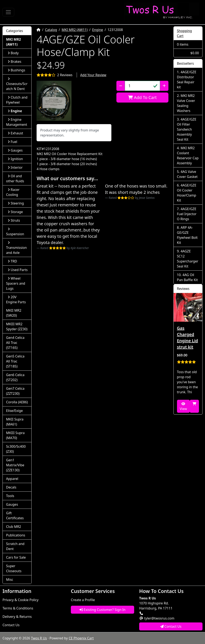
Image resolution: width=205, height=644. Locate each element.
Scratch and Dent (15, 546)
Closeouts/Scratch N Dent (17, 84)
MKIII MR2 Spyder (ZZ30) (17, 326)
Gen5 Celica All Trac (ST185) (15, 361)
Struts (14, 220)
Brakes (15, 62)
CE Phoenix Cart (81, 638)
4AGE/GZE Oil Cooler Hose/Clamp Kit (187, 193)
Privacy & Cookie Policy (20, 600)
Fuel (12, 142)
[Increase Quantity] (164, 86)
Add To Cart (142, 97)
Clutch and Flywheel (17, 100)
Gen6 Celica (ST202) (15, 377)
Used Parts (18, 270)
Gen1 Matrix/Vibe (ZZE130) (15, 465)
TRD (12, 261)
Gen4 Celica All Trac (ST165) (15, 343)
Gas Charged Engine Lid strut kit (188, 337)
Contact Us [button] (171, 626)
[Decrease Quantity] (121, 86)
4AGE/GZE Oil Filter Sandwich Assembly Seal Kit (187, 129)
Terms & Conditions (18, 608)
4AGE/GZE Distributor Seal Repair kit (187, 80)
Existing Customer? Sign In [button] (102, 610)
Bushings (16, 70)
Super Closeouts (14, 568)
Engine (98, 30)
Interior (15, 167)
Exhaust (15, 133)
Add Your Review (93, 75)
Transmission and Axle (16, 248)
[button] (54, 101)
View (183, 407)
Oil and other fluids (15, 179)
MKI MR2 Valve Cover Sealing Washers (186, 103)
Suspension (15, 232)
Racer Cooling (13, 192)
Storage (15, 212)
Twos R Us (39, 638)
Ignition (15, 159)
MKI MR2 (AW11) (75, 30)
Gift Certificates (15, 515)
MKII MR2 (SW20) (14, 313)
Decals (11, 487)
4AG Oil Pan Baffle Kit (187, 277)
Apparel (12, 479)
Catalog (51, 30)
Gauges (15, 150)
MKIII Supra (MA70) (15, 435)
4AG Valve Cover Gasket (187, 174)
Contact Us (11, 625)
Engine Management (17, 122)
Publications (16, 535)
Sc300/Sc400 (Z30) (16, 449)
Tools (10, 496)
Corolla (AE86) (17, 402)
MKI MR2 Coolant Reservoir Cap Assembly (188, 156)
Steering (16, 203)
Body (13, 53)
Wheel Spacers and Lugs (16, 283)
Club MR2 (14, 527)
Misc (10, 580)
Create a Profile (83, 600)
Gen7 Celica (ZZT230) (15, 391)
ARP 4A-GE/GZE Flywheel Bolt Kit (187, 235)
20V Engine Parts (16, 300)
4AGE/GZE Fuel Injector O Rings (187, 214)
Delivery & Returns (17, 617)
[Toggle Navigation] (8, 12)
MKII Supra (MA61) (15, 422)
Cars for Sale (16, 557)
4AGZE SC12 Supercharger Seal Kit (188, 259)
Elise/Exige (14, 411)
